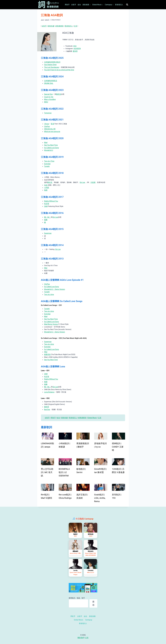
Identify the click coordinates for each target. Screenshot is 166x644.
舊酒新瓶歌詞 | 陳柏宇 (83, 445)
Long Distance (49, 392)
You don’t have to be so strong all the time (59, 70)
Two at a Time (49, 161)
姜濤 (52, 124)
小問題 (47, 188)
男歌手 (67, 5)
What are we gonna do (52, 132)
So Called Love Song (51, 148)
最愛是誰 (47, 354)
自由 (46, 185)
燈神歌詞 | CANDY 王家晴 (118, 447)
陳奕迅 (59, 94)
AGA (75, 46)
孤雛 (46, 220)
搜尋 (93, 603)
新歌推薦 (92, 616)
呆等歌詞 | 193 (117, 496)
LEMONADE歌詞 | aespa (47, 445)
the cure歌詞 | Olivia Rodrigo (65, 496)
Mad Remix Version (51, 324)
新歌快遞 (51, 26)
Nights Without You (51, 201)
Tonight (47, 166)
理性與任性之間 (50, 129)
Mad (46, 143)
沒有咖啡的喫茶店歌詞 (52, 62)
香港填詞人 (119, 5)
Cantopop (89, 620)
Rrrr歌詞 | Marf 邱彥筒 (47, 496)
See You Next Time (51, 145)
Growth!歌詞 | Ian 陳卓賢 (100, 471)
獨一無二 (47, 217)
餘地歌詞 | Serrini (81, 471)
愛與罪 (75, 51)
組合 (79, 5)
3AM (46, 206)
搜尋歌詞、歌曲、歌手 (77, 598)
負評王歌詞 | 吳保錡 (82, 496)
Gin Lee (82, 182)
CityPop (47, 126)
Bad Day (47, 409)
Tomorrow (48, 113)
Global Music (92, 418)
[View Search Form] (127, 5)
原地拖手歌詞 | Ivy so (100, 445)
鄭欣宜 (50, 182)
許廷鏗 (93, 182)
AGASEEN (77, 49)
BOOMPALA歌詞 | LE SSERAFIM (64, 472)
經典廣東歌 (59, 26)
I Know (47, 124)
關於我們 (81, 638)
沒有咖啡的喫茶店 (51, 81)
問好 (46, 268)
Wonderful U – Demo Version (55, 289)
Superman (48, 233)
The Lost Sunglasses (52, 67)
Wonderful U (49, 150)
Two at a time (49, 294)
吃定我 (47, 204)
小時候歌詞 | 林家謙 (64, 445)
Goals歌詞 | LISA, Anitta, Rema (100, 498)
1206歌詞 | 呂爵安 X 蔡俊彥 (118, 471)
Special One (48, 94)
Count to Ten (49, 97)
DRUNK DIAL (49, 83)
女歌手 (74, 5)
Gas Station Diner (50, 65)
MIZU (46, 102)
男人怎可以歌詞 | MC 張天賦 (47, 472)
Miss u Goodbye (50, 99)
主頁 (42, 20)
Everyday (47, 164)
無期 (46, 190)
